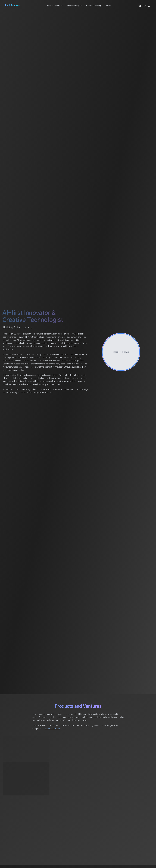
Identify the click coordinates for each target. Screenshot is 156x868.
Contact (108, 6)
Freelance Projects (75, 6)
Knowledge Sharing (93, 6)
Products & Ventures (55, 6)
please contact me (53, 729)
